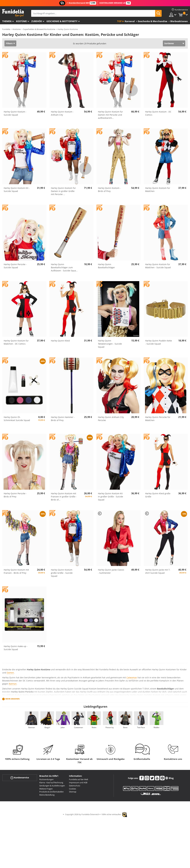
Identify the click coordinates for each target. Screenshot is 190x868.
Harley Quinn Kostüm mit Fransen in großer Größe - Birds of (64, 497)
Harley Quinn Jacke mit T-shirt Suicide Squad (158, 571)
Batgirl (47, 727)
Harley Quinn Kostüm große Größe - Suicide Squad (62, 573)
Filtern (9, 43)
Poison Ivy (110, 727)
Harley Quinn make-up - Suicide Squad (16, 648)
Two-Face (141, 727)
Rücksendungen (46, 779)
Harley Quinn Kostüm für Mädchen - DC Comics (16, 342)
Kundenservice (20, 778)
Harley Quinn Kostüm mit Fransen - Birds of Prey (16, 571)
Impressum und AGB (78, 782)
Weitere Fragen (46, 789)
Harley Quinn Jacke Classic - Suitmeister (111, 571)
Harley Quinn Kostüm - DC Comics (158, 113)
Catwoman (132, 677)
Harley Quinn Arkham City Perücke (111, 419)
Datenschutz (75, 786)
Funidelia (6, 29)
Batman (13, 684)
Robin (94, 727)
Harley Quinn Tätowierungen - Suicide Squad (110, 344)
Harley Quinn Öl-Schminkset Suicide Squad (17, 419)
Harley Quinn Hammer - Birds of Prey (63, 419)
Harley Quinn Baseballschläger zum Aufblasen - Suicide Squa (64, 267)
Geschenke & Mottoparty (62, 21)
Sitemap (73, 792)
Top (119, 21)
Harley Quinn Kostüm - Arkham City (62, 113)
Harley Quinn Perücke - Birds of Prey (15, 495)
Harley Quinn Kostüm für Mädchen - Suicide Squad (158, 266)
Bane (125, 727)
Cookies (73, 789)
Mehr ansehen (12, 699)
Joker (63, 727)
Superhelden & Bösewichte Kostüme (39, 29)
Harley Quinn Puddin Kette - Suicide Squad (159, 342)
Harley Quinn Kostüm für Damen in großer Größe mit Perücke (63, 191)
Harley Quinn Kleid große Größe (158, 495)
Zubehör (37, 21)
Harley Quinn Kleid (60, 341)
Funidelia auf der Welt (79, 779)
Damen (10, 673)
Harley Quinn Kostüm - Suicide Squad (15, 113)
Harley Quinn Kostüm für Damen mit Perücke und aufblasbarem (110, 115)
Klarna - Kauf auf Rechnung (51, 782)
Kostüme (21, 21)
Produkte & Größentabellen (52, 792)
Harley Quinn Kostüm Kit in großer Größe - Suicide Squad (111, 497)
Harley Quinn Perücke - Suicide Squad (15, 266)
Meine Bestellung (47, 795)
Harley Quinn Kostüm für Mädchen (158, 190)
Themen (7, 21)
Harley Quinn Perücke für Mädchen (158, 419)
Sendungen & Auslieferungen (52, 786)
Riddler (157, 727)
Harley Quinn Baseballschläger (106, 266)
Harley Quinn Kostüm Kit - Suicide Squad (17, 190)
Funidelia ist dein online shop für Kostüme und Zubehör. (13, 13)
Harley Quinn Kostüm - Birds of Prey (109, 190)
